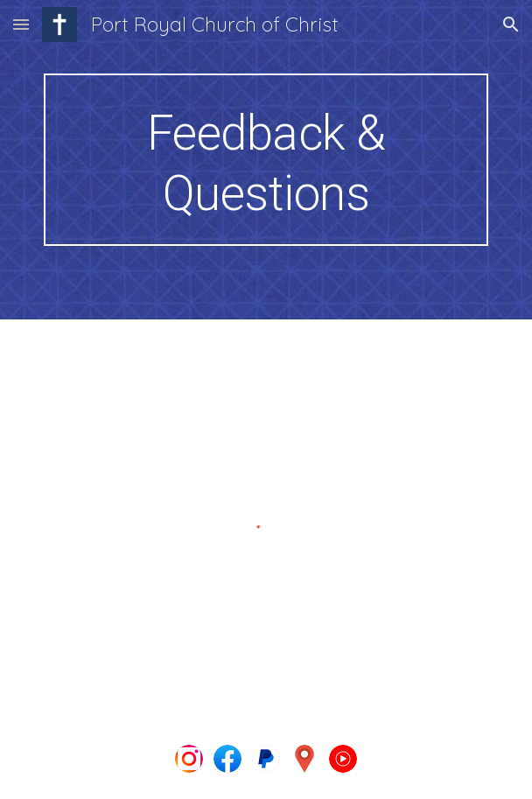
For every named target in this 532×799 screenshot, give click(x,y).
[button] (21, 24)
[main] (266, 160)
